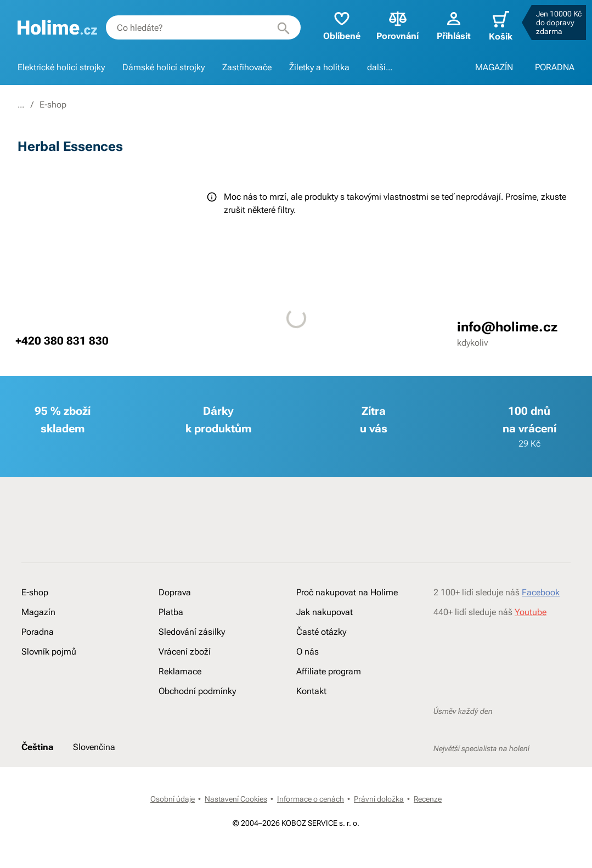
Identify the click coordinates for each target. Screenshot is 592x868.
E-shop (74, 105)
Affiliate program (329, 671)
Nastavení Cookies (236, 799)
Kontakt (311, 691)
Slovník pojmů (49, 652)
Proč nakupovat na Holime (347, 592)
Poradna (38, 632)
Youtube (531, 612)
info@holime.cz (507, 327)
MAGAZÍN (494, 67)
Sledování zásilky (192, 632)
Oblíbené (336, 25)
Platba (171, 612)
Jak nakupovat (325, 612)
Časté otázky (321, 632)
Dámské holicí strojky (163, 67)
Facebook (541, 592)
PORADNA (555, 67)
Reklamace (180, 671)
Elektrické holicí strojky (61, 67)
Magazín (38, 612)
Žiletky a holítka (319, 67)
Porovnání (393, 25)
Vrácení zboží (185, 652)
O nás (308, 652)
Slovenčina (94, 747)
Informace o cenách (311, 799)
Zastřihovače (247, 67)
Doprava (175, 592)
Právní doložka (379, 799)
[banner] (57, 27)
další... (380, 67)
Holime (31, 105)
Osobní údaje (173, 799)
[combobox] (201, 27)
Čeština (37, 747)
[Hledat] (278, 27)
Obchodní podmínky (197, 691)
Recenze (428, 799)
